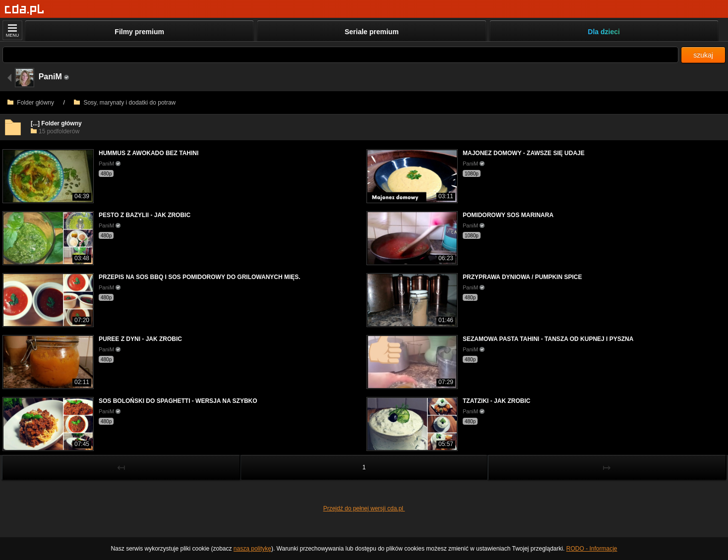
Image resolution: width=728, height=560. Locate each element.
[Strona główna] (25, 10)
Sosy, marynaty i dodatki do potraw (125, 103)
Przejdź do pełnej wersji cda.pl (364, 508)
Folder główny (31, 103)
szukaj (703, 55)
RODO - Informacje (592, 549)
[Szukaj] (340, 55)
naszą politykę (252, 549)
